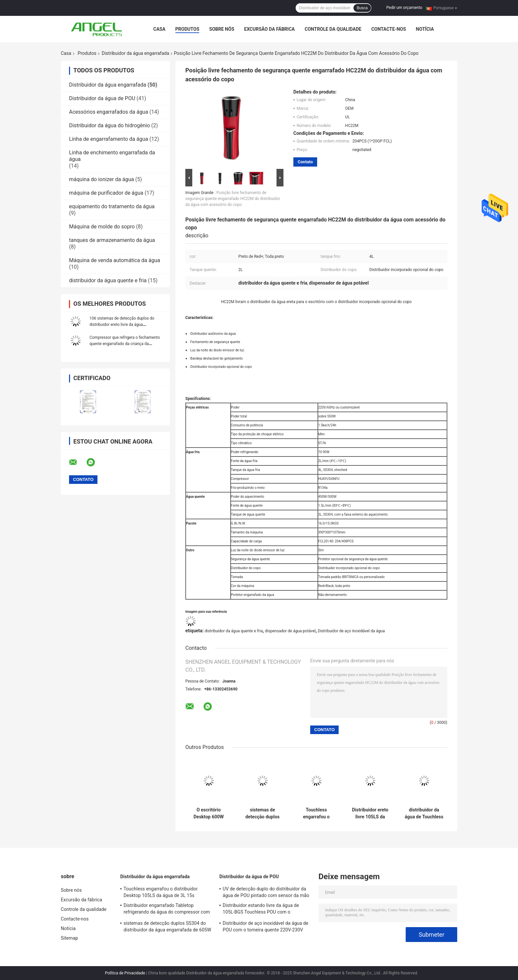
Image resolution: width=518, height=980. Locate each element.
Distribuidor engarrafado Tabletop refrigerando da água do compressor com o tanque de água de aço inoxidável (167, 910)
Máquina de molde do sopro (102, 227)
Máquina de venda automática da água (115, 260)
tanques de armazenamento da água (112, 240)
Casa (159, 29)
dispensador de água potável (290, 631)
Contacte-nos (389, 29)
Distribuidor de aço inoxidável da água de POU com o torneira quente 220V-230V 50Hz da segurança (265, 927)
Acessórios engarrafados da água (109, 112)
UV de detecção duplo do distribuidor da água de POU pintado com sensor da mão (266, 892)
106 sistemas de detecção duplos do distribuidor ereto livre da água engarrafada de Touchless (122, 325)
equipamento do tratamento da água (112, 206)
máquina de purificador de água (106, 193)
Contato (305, 162)
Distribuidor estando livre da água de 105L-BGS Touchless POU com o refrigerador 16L (261, 910)
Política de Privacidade (125, 973)
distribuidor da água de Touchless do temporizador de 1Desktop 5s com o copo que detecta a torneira (424, 813)
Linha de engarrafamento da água (109, 139)
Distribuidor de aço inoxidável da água (351, 631)
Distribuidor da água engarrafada (135, 53)
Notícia (425, 29)
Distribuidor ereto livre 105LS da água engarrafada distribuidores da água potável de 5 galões (370, 813)
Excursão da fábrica (269, 29)
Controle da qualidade (333, 29)
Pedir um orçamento (404, 8)
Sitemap (69, 938)
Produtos (187, 29)
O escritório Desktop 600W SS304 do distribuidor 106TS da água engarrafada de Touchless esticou (209, 813)
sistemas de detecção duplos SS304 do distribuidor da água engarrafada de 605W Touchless (262, 813)
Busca (362, 8)
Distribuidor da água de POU (102, 98)
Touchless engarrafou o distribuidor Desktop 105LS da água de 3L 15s (316, 813)
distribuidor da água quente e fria (108, 280)
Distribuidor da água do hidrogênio (110, 125)
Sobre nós (222, 29)
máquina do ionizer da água (102, 179)
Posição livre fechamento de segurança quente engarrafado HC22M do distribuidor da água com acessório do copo (233, 199)
